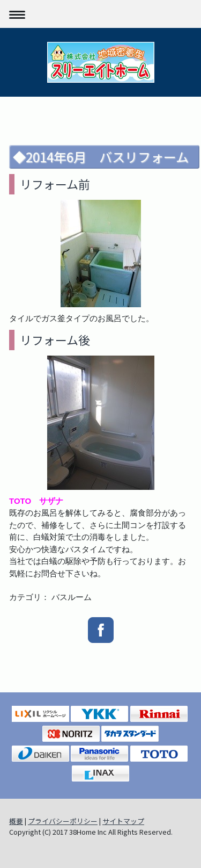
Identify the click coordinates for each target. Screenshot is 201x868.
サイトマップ (123, 821)
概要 (16, 821)
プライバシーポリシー (63, 821)
